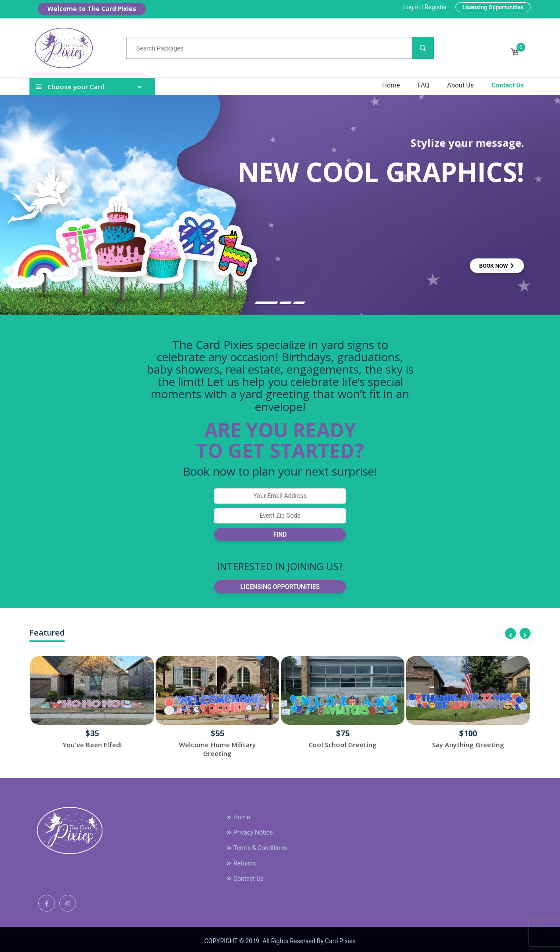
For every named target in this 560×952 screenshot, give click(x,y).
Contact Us (508, 85)
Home (391, 85)
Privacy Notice (249, 829)
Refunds (241, 860)
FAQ (424, 85)
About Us (460, 85)
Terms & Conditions (256, 844)
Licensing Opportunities (493, 7)
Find (280, 534)
